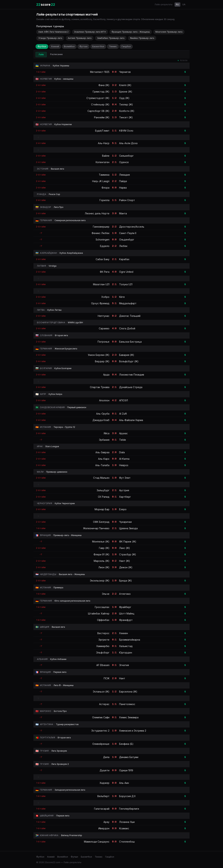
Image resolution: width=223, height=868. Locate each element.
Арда (106, 375)
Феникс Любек (101, 233)
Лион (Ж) (104, 567)
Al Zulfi (123, 414)
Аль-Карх (104, 459)
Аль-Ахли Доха (128, 143)
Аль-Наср (104, 143)
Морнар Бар (102, 509)
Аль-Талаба (102, 465)
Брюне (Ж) (126, 92)
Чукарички (125, 522)
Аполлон (104, 400)
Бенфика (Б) (126, 744)
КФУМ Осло (126, 131)
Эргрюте (104, 640)
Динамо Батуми (129, 757)
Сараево (104, 328)
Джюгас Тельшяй (130, 316)
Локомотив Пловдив (132, 375)
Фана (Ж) (104, 85)
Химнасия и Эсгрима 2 (133, 731)
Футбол (42, 46)
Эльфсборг (103, 653)
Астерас (104, 704)
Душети (105, 770)
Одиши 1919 (126, 770)
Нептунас (104, 316)
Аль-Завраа (102, 452)
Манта (123, 213)
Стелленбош (127, 842)
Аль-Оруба (103, 414)
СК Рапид (104, 497)
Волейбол (69, 46)
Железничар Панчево (96, 528)
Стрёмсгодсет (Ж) (98, 98)
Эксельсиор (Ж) (100, 581)
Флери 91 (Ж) (101, 554)
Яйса (107, 433)
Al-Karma (124, 459)
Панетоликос (127, 704)
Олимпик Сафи (101, 717)
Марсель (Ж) (102, 561)
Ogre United (126, 272)
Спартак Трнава (100, 387)
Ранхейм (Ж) (102, 117)
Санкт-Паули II (128, 233)
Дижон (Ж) (126, 567)
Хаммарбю (103, 646)
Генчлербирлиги (129, 809)
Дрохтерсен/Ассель (132, 227)
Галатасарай (102, 809)
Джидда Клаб (101, 420)
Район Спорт (127, 200)
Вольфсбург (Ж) (129, 361)
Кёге (122, 297)
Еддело (105, 246)
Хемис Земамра (129, 717)
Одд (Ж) (124, 98)
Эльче (106, 594)
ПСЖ (107, 678)
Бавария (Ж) (127, 355)
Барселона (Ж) (128, 692)
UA (184, 4)
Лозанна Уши (127, 822)
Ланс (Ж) (125, 548)
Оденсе (124, 162)
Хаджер (105, 783)
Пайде (123, 181)
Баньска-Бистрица (130, 342)
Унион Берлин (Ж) (99, 355)
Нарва (123, 188)
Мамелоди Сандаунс (97, 842)
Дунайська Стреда (131, 387)
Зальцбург (103, 490)
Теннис (113, 46)
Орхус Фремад (100, 303)
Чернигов (125, 72)
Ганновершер (101, 227)
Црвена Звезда (128, 528)
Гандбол (126, 46)
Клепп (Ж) (125, 85)
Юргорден (126, 653)
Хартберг (125, 497)
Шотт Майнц (127, 613)
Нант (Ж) (125, 561)
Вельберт (103, 796)
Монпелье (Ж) (101, 542)
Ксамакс (124, 828)
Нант (122, 678)
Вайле (106, 156)
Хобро (105, 297)
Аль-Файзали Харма (131, 420)
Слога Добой (127, 328)
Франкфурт (126, 620)
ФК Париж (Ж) (128, 542)
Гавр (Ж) (104, 548)
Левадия (124, 175)
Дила (106, 757)
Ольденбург (127, 240)
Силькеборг (126, 156)
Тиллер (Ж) (126, 104)
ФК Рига (105, 272)
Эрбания (104, 440)
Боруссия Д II (127, 796)
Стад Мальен (101, 478)
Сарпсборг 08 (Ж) (98, 111)
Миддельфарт (128, 303)
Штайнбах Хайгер (99, 613)
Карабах (124, 259)
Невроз (124, 465)
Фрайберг (125, 607)
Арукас (123, 433)
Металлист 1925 (100, 72)
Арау (106, 822)
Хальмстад (126, 646)
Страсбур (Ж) (128, 554)
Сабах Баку (103, 259)
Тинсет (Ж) (126, 117)
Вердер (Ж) (102, 361)
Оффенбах (103, 620)
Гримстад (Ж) (101, 92)
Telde (123, 440)
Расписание (56, 54)
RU (177, 4)
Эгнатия (124, 665)
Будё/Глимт (102, 131)
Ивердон (104, 828)
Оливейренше (101, 744)
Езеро (123, 509)
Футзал (83, 46)
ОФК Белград (101, 522)
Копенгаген (103, 162)
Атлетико (125, 594)
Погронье (103, 342)
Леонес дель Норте (97, 213)
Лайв (41, 54)
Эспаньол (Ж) (101, 692)
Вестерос (103, 633)
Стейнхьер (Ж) (100, 104)
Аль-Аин (124, 783)
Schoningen (103, 240)
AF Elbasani (103, 665)
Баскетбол (98, 46)
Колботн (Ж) (127, 111)
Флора (105, 188)
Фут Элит (125, 478)
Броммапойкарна (130, 640)
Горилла (104, 200)
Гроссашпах (102, 607)
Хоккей (55, 46)
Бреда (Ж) (126, 581)
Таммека (104, 175)
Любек (123, 246)
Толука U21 (126, 284)
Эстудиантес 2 (100, 731)
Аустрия (124, 490)
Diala (122, 452)
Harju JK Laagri (101, 181)
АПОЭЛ (124, 400)
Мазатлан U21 (101, 284)
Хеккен (124, 633)
